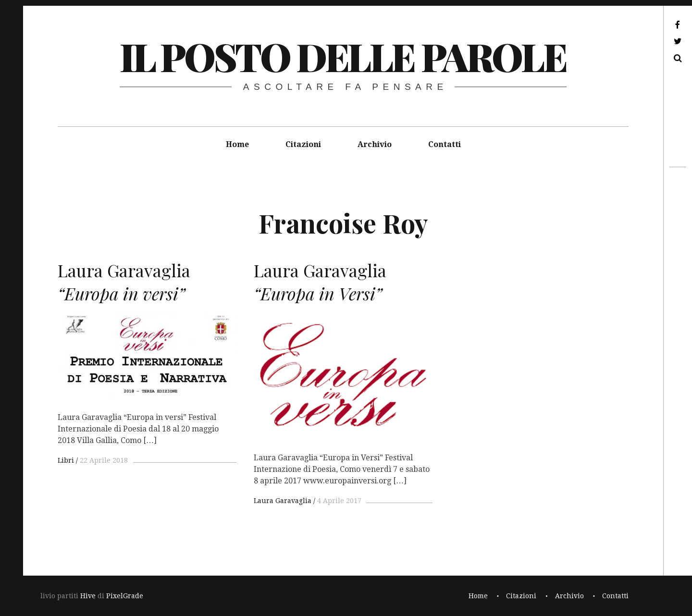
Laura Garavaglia (283, 501)
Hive (88, 596)
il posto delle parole (343, 56)
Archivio (375, 144)
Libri (66, 460)
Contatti (445, 144)
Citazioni (303, 144)
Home (237, 144)
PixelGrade (125, 596)
